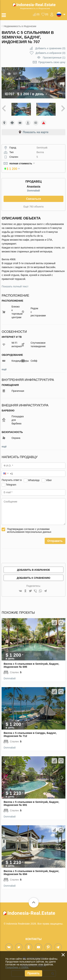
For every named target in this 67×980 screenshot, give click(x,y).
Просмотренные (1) (54, 58)
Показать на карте (36, 132)
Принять (34, 973)
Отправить (55, 538)
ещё (4, 366)
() (38, 14)
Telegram (11, 481)
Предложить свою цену (52, 62)
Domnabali (34, 188)
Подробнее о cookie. (17, 967)
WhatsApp (34, 477)
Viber (49, 477)
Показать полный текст (15, 283)
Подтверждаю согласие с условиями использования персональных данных (29, 527)
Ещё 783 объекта (34, 204)
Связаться (33, 196)
